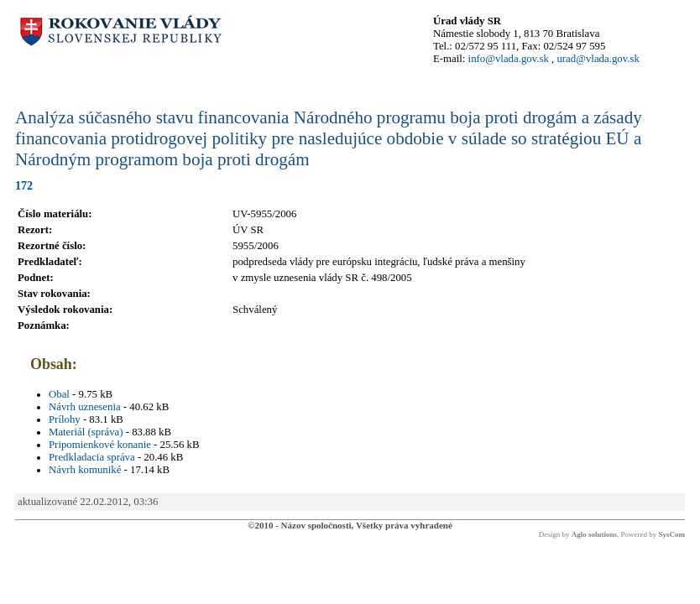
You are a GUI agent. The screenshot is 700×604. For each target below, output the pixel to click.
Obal (59, 394)
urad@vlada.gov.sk (598, 59)
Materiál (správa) (86, 432)
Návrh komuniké (85, 470)
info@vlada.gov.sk (509, 59)
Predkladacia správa (92, 457)
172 (24, 185)
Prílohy (65, 419)
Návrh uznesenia (85, 407)
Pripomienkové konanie (100, 445)
